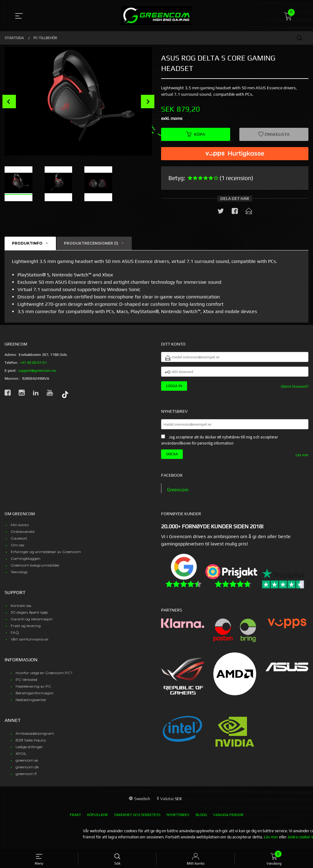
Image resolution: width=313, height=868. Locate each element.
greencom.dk (27, 772)
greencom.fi (26, 779)
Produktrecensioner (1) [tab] (91, 244)
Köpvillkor (98, 820)
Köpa (196, 135)
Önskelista (274, 135)
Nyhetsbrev (178, 820)
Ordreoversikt (23, 536)
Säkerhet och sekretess (137, 820)
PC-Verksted (26, 684)
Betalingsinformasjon (35, 698)
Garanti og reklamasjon (32, 624)
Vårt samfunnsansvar (30, 644)
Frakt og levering (26, 631)
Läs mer (302, 460)
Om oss (17, 550)
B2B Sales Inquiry (31, 745)
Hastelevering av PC (33, 691)
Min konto (20, 530)
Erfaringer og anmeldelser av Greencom (46, 557)
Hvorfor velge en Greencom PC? (44, 678)
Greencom (179, 494)
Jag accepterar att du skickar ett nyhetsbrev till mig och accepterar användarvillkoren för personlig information (219, 445)
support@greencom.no (37, 371)
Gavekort (19, 543)
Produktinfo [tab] (27, 244)
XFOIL (21, 758)
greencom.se (27, 765)
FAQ (15, 637)
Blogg (201, 820)
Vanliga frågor (228, 820)
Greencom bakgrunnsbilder (35, 570)
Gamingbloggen (26, 563)
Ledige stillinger (29, 752)
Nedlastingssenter (31, 705)
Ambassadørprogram (35, 738)
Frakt (75, 820)
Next (148, 102)
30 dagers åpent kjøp (29, 617)
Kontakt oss (21, 610)
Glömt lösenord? (295, 390)
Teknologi (19, 577)
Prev (9, 102)
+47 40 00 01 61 (33, 363)
